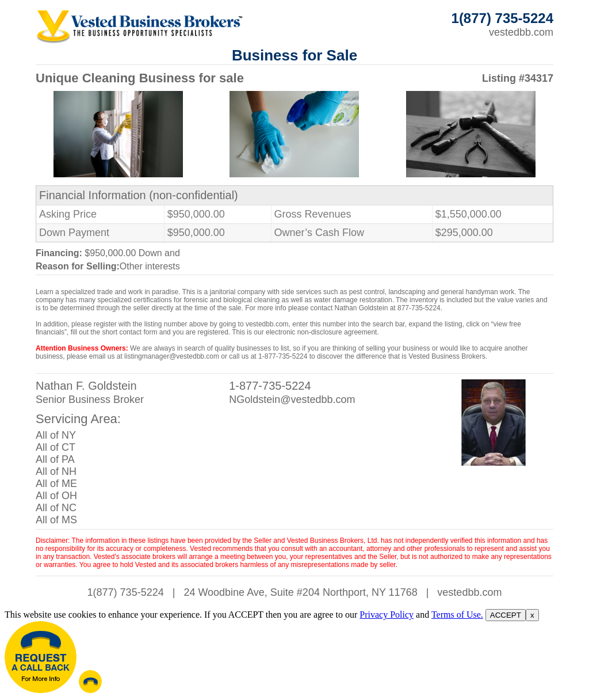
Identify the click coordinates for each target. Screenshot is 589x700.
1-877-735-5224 (270, 386)
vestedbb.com (521, 32)
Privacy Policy (387, 615)
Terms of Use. (457, 615)
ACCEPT (506, 615)
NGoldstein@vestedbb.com (292, 400)
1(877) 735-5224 (126, 592)
